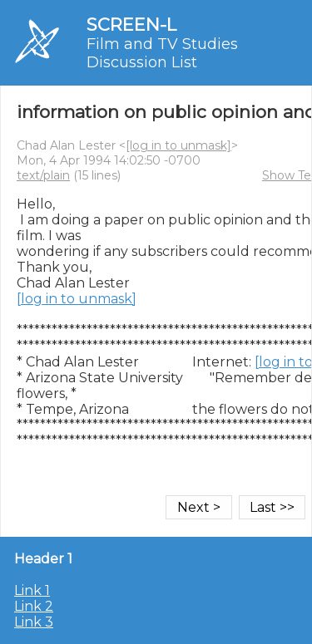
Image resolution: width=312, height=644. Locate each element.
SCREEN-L (131, 25)
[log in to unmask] (178, 145)
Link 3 (34, 622)
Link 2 (34, 606)
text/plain (43, 175)
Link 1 (32, 590)
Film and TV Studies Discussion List (162, 53)
